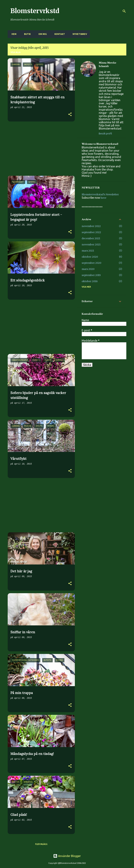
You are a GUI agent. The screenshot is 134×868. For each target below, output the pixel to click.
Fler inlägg (41, 844)
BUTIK (26, 34)
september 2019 (91, 275)
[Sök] (124, 11)
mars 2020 (88, 269)
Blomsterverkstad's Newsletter (100, 194)
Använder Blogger (67, 856)
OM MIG (42, 34)
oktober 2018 (90, 281)
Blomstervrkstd (35, 11)
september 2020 (91, 263)
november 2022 (91, 226)
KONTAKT (59, 34)
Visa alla (15, 52)
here (103, 198)
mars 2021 (88, 251)
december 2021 (91, 238)
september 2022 (91, 232)
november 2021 (91, 245)
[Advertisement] (40, 149)
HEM (13, 34)
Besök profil (105, 134)
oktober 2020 (90, 257)
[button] (70, 115)
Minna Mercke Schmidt (107, 65)
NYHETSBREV (79, 34)
